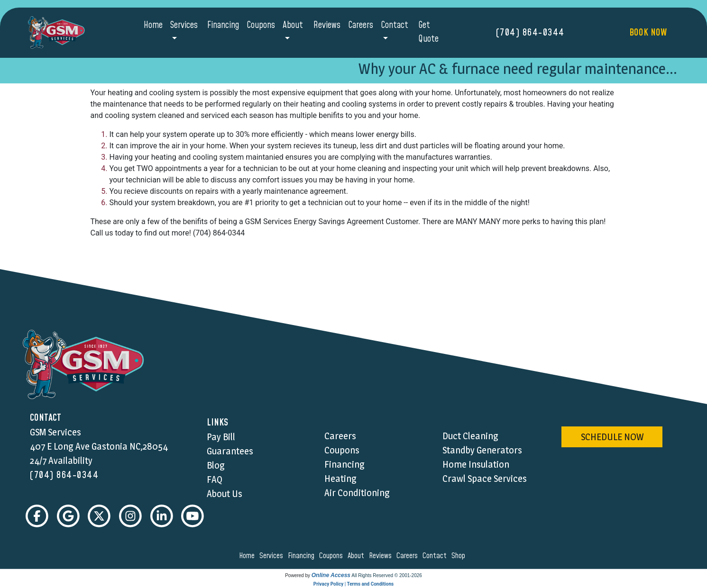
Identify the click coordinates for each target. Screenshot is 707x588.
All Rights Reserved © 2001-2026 (387, 575)
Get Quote (428, 32)
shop (460, 556)
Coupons (261, 25)
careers (409, 556)
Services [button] (184, 25)
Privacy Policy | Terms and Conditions (353, 584)
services (273, 556)
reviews (382, 556)
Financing (223, 25)
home (248, 556)
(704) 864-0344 (530, 33)
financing (303, 556)
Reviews (327, 25)
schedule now (612, 437)
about (357, 556)
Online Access (331, 575)
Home (153, 25)
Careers (361, 25)
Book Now (648, 33)
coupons (332, 556)
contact (436, 556)
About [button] (293, 25)
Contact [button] (395, 25)
